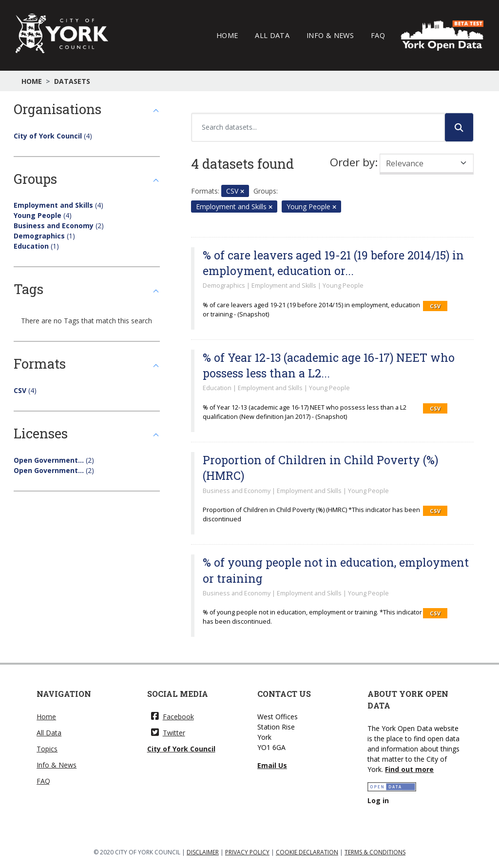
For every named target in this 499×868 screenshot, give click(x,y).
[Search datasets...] (318, 127)
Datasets (72, 81)
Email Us (272, 765)
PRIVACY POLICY (247, 852)
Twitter (168, 733)
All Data (272, 35)
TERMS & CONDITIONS (375, 852)
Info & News (330, 35)
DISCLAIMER (203, 852)
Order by (352, 162)
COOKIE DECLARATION (307, 852)
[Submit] (459, 127)
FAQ (378, 35)
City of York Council (181, 749)
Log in (378, 800)
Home (227, 35)
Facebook (173, 717)
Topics (47, 749)
